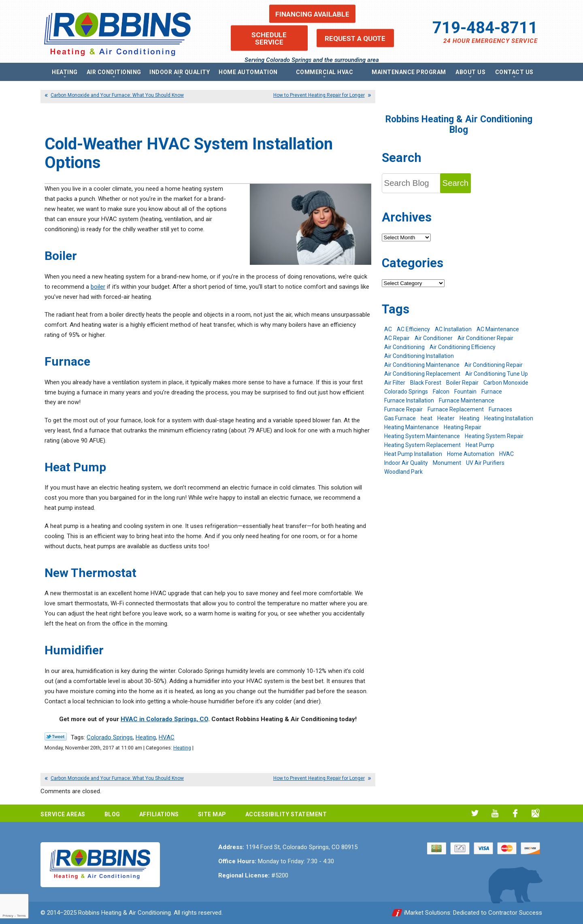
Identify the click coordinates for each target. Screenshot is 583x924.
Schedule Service (269, 38)
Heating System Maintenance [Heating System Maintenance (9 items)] (422, 436)
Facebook (515, 813)
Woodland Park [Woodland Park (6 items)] (403, 472)
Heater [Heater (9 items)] (446, 418)
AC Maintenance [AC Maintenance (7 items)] (498, 329)
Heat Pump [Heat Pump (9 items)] (480, 445)
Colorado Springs (110, 737)
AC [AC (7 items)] (388, 329)
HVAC (167, 737)
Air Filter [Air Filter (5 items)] (395, 383)
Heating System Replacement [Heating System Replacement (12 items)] (422, 445)
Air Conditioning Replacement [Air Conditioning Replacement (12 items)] (422, 374)
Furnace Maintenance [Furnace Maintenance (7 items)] (467, 400)
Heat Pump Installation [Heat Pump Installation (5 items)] (413, 454)
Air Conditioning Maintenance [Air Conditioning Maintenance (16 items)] (422, 365)
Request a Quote (355, 38)
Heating (146, 737)
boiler (98, 287)
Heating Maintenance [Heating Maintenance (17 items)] (412, 427)
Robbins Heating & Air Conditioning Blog (459, 125)
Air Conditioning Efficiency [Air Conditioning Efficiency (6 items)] (463, 347)
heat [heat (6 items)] (427, 418)
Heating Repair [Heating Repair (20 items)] (463, 427)
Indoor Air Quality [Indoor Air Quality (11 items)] (406, 463)
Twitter (475, 813)
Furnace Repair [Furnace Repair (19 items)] (403, 409)
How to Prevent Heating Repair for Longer (319, 95)
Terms (21, 916)
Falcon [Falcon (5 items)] (441, 392)
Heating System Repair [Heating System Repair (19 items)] (494, 436)
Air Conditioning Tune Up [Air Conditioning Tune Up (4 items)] (497, 374)
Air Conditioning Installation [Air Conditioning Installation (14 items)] (419, 356)
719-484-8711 (485, 28)
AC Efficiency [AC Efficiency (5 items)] (413, 329)
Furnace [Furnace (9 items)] (492, 392)
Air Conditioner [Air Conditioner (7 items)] (434, 338)
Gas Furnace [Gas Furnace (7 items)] (400, 418)
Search (456, 183)
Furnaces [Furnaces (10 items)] (500, 409)
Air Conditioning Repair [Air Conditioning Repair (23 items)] (494, 365)
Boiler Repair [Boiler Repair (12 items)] (462, 383)
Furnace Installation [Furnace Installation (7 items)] (409, 400)
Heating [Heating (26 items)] (469, 418)
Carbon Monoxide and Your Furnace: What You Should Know (117, 95)
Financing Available (312, 14)
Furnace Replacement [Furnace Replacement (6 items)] (456, 409)
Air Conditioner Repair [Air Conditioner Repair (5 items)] (485, 338)
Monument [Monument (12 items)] (447, 463)
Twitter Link (56, 737)
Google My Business (535, 813)
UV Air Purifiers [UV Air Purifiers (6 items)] (485, 463)
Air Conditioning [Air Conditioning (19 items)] (404, 347)
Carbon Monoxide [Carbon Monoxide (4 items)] (506, 383)
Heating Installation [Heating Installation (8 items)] (509, 418)
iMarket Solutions (427, 913)
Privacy (8, 916)
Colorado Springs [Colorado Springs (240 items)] (406, 392)
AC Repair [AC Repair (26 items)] (397, 338)
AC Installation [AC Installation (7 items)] (453, 329)
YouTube (495, 813)
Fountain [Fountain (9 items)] (465, 392)
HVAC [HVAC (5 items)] (506, 454)
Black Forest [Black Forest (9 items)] (426, 383)
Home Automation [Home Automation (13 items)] (471, 454)
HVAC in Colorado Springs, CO (164, 719)
